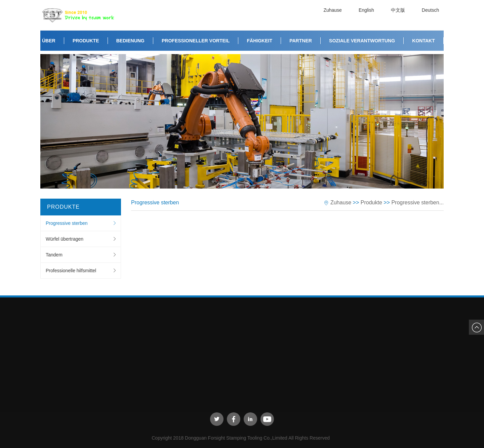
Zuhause (334, 15)
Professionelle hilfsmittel (71, 271)
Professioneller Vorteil (196, 41)
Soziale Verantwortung (362, 41)
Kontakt (423, 41)
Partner (301, 41)
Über (49, 41)
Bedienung (130, 41)
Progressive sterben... (417, 202)
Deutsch (432, 15)
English (368, 15)
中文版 (399, 15)
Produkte (86, 41)
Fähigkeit (260, 41)
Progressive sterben (67, 223)
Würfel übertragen (65, 239)
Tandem (54, 255)
